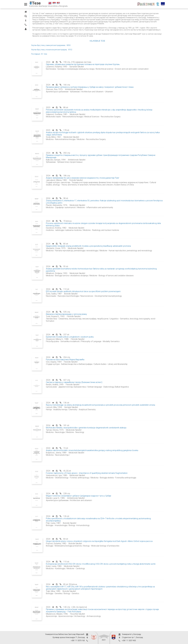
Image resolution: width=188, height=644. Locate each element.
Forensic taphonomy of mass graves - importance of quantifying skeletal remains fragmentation (109, 477)
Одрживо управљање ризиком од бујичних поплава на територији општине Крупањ (106, 68)
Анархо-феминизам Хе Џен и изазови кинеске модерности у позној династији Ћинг (105, 182)
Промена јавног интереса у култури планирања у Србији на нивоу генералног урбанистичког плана (112, 91)
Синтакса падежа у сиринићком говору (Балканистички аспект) (97, 386)
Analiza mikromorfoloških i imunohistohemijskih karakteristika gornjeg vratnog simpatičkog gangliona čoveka (115, 454)
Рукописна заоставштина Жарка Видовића (88, 364)
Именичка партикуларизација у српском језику (89, 318)
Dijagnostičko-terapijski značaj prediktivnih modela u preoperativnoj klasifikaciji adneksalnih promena (111, 250)
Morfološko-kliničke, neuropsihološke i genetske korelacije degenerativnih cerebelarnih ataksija (109, 432)
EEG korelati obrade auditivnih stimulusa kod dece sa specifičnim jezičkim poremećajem (106, 296)
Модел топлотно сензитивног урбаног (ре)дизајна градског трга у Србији (101, 500)
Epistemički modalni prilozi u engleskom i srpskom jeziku (93, 341)
